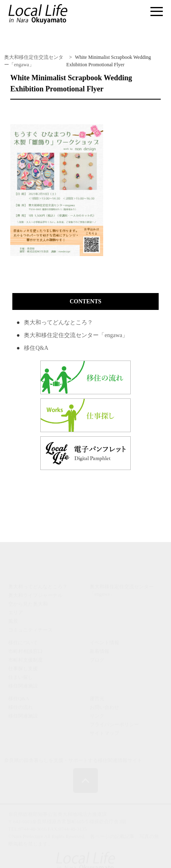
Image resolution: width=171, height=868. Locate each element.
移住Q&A (36, 348)
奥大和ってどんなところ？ (58, 322)
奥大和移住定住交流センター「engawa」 (76, 335)
